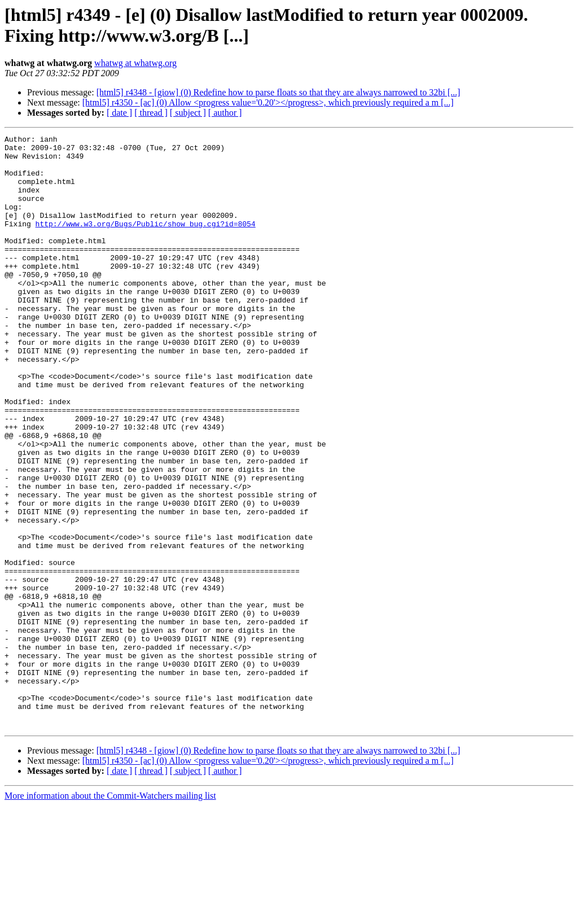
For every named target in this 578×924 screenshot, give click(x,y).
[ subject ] (188, 113)
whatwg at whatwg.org (135, 63)
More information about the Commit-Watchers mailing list (110, 914)
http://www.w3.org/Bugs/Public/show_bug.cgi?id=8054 (146, 242)
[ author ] (225, 113)
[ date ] (119, 113)
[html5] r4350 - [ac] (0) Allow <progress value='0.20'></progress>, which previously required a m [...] (268, 102)
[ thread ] (151, 113)
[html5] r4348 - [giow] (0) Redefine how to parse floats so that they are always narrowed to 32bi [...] (279, 92)
